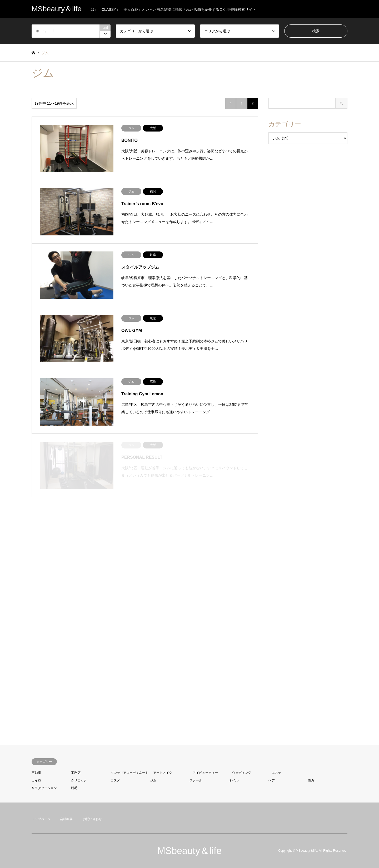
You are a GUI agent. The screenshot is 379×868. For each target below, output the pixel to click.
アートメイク (163, 773)
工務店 (76, 773)
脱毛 (74, 788)
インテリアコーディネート (129, 773)
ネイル (234, 780)
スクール (196, 780)
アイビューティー (205, 773)
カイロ (36, 780)
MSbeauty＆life (189, 851)
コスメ (115, 780)
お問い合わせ (92, 819)
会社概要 (66, 819)
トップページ (41, 819)
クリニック (79, 780)
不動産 (36, 773)
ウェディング (242, 773)
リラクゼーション (44, 788)
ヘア (272, 780)
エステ (276, 773)
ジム (153, 780)
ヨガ (311, 780)
